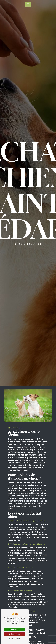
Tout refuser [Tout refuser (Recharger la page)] (15, 634)
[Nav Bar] (28, 4)
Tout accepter (15, 630)
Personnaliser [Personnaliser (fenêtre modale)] (15, 638)
